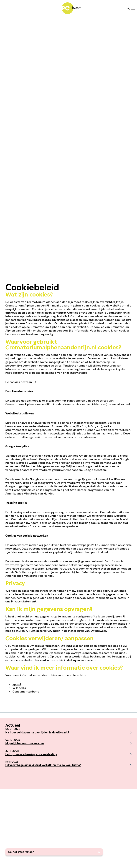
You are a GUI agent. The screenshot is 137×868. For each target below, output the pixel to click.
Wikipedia (19, 688)
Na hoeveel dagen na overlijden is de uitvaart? (37, 732)
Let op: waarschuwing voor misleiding (31, 754)
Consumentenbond (26, 692)
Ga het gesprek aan (21, 852)
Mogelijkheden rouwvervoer (25, 743)
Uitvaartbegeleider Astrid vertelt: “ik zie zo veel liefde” (43, 765)
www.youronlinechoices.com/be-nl (94, 653)
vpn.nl (17, 684)
